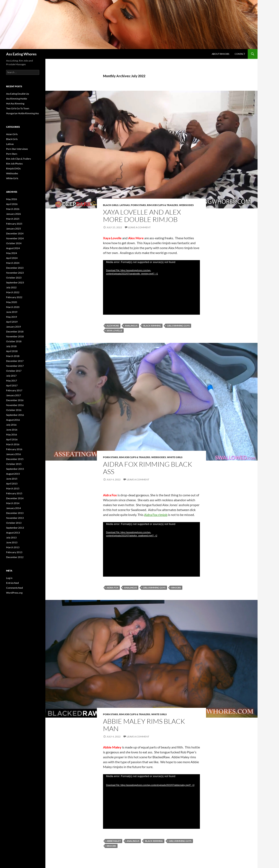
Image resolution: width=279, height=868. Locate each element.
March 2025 (13, 219)
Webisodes (186, 205)
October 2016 (14, 410)
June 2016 (12, 430)
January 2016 (13, 454)
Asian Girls (12, 134)
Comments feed (15, 588)
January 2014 (13, 508)
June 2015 (12, 479)
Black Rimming (152, 326)
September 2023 (15, 282)
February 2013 (14, 552)
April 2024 (12, 258)
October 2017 (14, 371)
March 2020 (13, 307)
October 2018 (14, 341)
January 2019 (13, 327)
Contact (240, 54)
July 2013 (11, 537)
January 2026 (13, 214)
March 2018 (13, 356)
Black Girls (111, 205)
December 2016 (15, 400)
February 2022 (14, 297)
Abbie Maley (114, 841)
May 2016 (12, 435)
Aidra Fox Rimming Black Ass (148, 468)
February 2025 (14, 224)
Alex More (113, 326)
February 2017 (14, 390)
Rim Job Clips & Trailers (162, 205)
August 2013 (13, 533)
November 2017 (15, 366)
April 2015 (12, 484)
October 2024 (14, 243)
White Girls (175, 457)
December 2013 (15, 513)
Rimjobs (176, 588)
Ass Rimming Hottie (17, 99)
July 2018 (11, 346)
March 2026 (13, 209)
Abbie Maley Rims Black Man (144, 725)
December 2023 (15, 268)
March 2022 (13, 292)
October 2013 (14, 523)
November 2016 (15, 405)
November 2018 (15, 336)
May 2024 (12, 253)
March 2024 (13, 263)
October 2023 (14, 278)
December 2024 (15, 233)
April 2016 (12, 439)
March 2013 (13, 547)
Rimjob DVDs (13, 168)
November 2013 (15, 518)
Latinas (125, 205)
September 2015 (15, 469)
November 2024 (15, 238)
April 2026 (12, 204)
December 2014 (15, 498)
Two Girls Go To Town (18, 108)
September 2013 (15, 528)
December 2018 (15, 332)
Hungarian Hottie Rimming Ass (22, 113)
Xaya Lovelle (114, 331)
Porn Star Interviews (17, 149)
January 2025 (13, 229)
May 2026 (12, 199)
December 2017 (15, 361)
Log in (9, 578)
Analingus (131, 326)
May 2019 (12, 317)
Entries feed (12, 583)
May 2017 (12, 381)
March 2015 (13, 488)
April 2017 (12, 385)
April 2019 (12, 322)
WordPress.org (14, 593)
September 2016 (15, 415)
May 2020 (12, 302)
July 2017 (11, 376)
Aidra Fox (112, 588)
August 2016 (13, 420)
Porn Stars (138, 205)
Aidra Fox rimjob (156, 515)
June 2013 (12, 542)
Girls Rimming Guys (178, 326)
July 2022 (11, 287)
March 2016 (13, 444)
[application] (151, 287)
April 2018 (12, 351)
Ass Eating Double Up (18, 94)
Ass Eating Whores (21, 54)
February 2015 (14, 493)
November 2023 (15, 273)
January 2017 (13, 395)
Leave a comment (139, 227)
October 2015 (14, 464)
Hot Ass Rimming (15, 103)
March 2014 (13, 503)
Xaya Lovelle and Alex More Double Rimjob (142, 216)
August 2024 (13, 248)
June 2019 (12, 312)
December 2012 (15, 557)
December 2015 (15, 459)
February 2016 (14, 449)
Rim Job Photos (14, 164)
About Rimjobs (221, 54)
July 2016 (11, 425)
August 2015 (13, 474)
